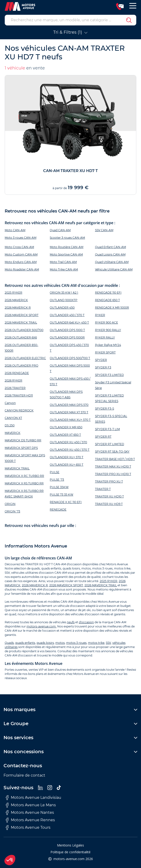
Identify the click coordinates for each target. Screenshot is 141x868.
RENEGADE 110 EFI (108, 293)
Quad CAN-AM (60, 230)
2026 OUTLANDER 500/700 (24, 330)
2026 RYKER (13, 380)
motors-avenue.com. (42, 626)
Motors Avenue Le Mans (31, 805)
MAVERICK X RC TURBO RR (24, 476)
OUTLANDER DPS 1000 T (67, 330)
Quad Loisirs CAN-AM (110, 254)
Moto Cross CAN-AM (19, 247)
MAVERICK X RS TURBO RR (24, 483)
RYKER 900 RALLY (108, 330)
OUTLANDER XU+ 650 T (67, 465)
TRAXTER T (103, 489)
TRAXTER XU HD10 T (109, 496)
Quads (9, 643)
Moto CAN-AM (15, 230)
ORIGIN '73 (12, 511)
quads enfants (25, 643)
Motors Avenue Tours (28, 828)
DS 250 (10, 425)
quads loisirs (45, 643)
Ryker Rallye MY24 (108, 345)
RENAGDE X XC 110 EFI (66, 502)
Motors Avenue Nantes (30, 813)
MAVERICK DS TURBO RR (23, 440)
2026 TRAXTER (15, 388)
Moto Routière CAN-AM (67, 247)
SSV (108, 643)
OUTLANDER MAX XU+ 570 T (70, 420)
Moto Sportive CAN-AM (66, 254)
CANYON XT (13, 418)
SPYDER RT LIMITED (110, 444)
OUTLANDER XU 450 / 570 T (70, 450)
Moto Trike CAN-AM (64, 269)
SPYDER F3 (103, 367)
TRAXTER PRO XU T (109, 481)
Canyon (10, 403)
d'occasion (86, 622)
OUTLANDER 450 (62, 308)
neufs (71, 622)
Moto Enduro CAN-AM (21, 262)
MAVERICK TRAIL (17, 468)
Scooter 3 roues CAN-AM (67, 238)
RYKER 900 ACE (107, 322)
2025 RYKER (13, 293)
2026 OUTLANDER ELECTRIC (25, 358)
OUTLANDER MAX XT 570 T (69, 412)
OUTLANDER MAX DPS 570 (69, 405)
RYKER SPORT (105, 352)
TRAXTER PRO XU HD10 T (113, 474)
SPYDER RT (103, 437)
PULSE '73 (57, 480)
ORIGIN (10, 504)
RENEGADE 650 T (107, 300)
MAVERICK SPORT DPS (21, 448)
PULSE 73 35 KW (61, 495)
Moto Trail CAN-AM (63, 262)
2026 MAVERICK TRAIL (21, 322)
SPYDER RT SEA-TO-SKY (112, 452)
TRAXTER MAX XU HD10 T (113, 466)
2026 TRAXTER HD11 (19, 395)
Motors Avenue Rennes (30, 820)
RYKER (100, 315)
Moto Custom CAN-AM (21, 254)
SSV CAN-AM (104, 230)
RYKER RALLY (105, 337)
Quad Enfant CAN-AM (111, 247)
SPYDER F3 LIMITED (109, 375)
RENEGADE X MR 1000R (112, 308)
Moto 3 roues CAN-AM (21, 238)
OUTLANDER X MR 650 (66, 427)
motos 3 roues (76, 643)
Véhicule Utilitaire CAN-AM (114, 269)
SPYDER (101, 360)
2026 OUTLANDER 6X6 (21, 337)
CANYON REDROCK (19, 410)
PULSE (55, 472)
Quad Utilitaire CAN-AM (112, 262)
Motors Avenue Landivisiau (34, 798)
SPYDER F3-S (105, 409)
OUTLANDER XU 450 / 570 (68, 442)
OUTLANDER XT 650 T (65, 435)
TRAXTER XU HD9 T (109, 504)
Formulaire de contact (24, 775)
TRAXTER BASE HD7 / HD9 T (115, 459)
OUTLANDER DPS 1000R (67, 337)
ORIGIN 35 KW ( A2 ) (64, 293)
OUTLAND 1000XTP (64, 300)
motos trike (96, 643)
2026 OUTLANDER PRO (21, 366)
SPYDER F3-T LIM (107, 429)
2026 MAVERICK (16, 300)
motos (60, 643)
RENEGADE (58, 510)
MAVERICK (13, 433)
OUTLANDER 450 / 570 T (67, 315)
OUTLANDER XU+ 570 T (67, 457)
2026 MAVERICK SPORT (22, 315)
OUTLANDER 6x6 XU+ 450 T (69, 322)
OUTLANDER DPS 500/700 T (70, 358)
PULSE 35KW (59, 487)
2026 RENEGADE (17, 373)
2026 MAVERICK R (18, 308)
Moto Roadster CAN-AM (22, 269)
